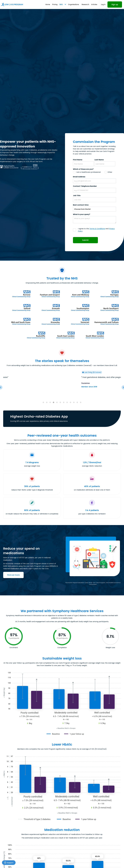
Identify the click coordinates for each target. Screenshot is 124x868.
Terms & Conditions (97, 229)
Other (110, 172)
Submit (85, 240)
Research (85, 4)
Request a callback (106, 862)
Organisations (74, 4)
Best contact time (81, 205)
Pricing (55, 4)
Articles (94, 4)
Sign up (115, 5)
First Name (78, 160)
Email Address (79, 177)
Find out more (13, 575)
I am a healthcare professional (88, 172)
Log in (103, 4)
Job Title (77, 196)
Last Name (99, 160)
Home (48, 4)
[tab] (43, 402)
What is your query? (82, 214)
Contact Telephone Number (85, 186)
